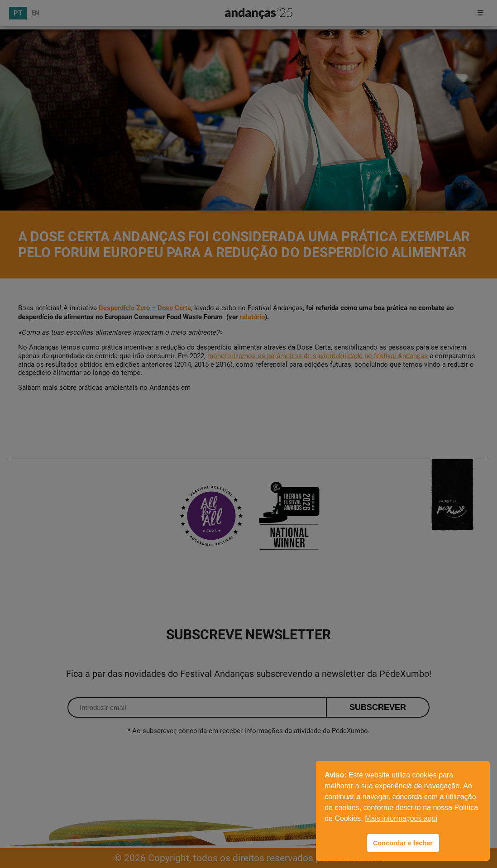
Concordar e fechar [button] (403, 843)
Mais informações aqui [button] (401, 818)
